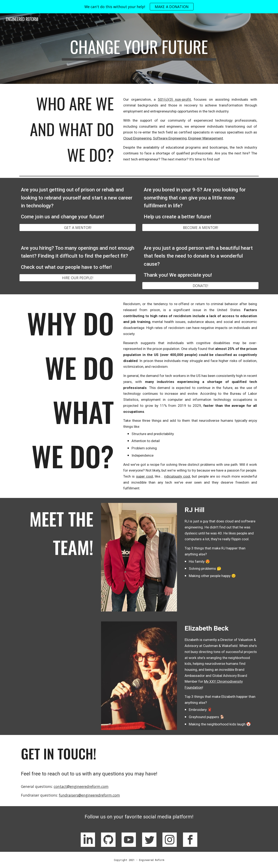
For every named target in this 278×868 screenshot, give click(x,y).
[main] (139, 49)
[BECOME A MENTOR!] (200, 227)
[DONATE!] (200, 286)
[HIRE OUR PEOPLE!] (78, 278)
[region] (139, 7)
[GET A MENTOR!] (78, 227)
